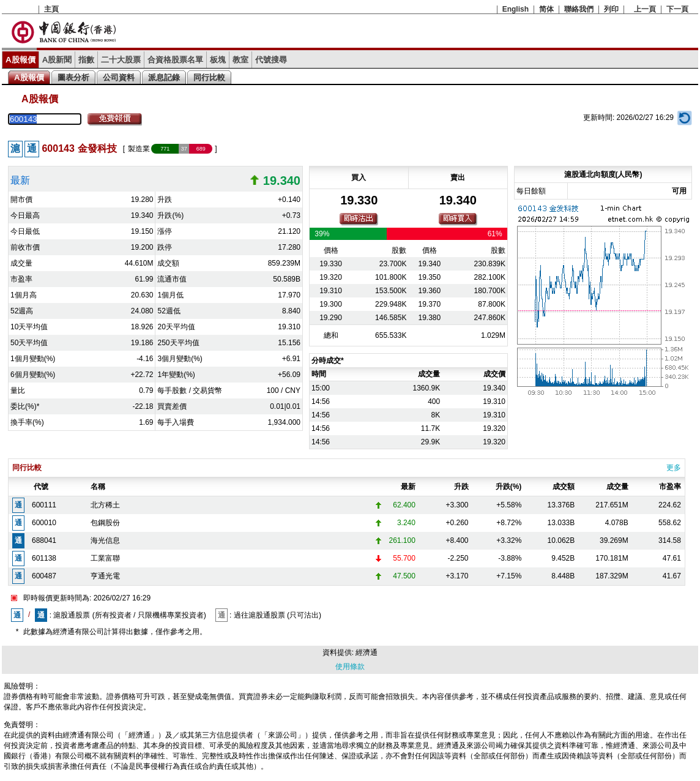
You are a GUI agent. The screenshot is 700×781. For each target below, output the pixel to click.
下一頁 (677, 9)
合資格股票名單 (175, 60)
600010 (44, 523)
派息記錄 (164, 77)
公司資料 (119, 77)
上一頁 (645, 9)
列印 (611, 9)
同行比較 (209, 77)
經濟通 (367, 652)
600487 (44, 576)
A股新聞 (57, 60)
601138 (44, 558)
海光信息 (105, 540)
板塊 (218, 60)
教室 (240, 60)
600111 (44, 505)
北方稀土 (105, 505)
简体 (546, 9)
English (516, 9)
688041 (44, 540)
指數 (86, 60)
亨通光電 (105, 576)
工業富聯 (105, 558)
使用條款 (350, 667)
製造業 (139, 149)
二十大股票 (121, 60)
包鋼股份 (105, 523)
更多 (674, 468)
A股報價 (20, 60)
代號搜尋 (271, 60)
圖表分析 (73, 77)
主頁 (51, 9)
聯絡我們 (579, 9)
